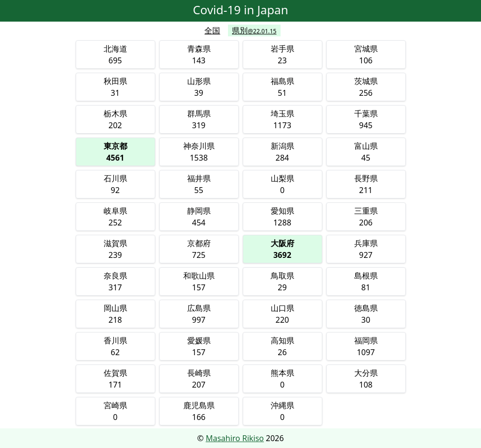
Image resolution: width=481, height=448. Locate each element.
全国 (212, 30)
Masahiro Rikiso (235, 438)
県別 (254, 30)
